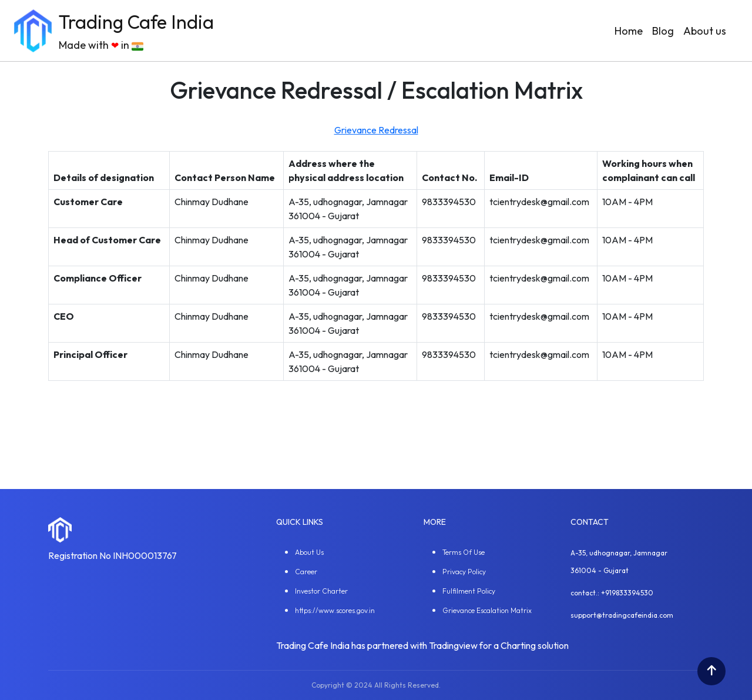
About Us (309, 552)
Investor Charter (321, 591)
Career (306, 572)
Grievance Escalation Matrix (487, 610)
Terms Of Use (464, 552)
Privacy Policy (464, 572)
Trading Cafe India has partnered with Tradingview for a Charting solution (422, 645)
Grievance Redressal (376, 130)
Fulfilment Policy (469, 591)
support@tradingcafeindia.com (622, 615)
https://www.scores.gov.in (335, 610)
